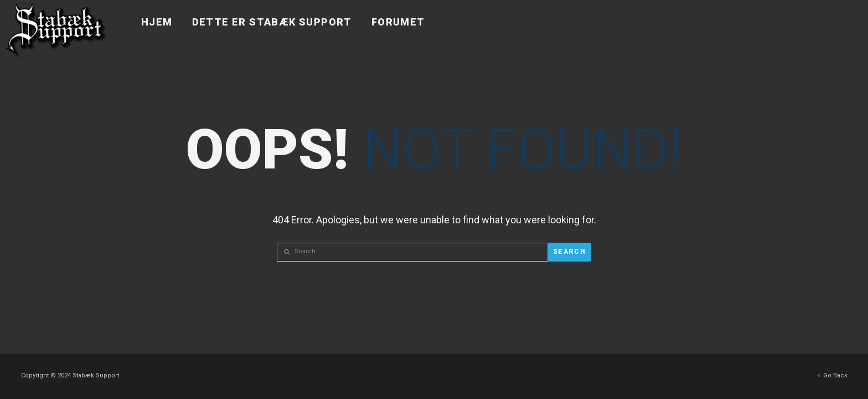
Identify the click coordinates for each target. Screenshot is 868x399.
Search (569, 252)
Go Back (833, 373)
